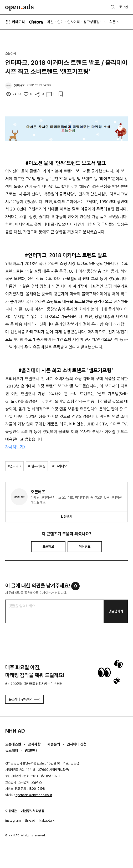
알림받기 (66, 517)
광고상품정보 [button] (93, 22)
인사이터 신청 (77, 744)
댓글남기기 (116, 611)
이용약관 (11, 811)
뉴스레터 (12, 751)
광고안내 (31, 751)
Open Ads (19, 7)
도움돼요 (48, 546)
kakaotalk (47, 820)
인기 (60, 22)
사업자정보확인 (59, 770)
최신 (50, 22)
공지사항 (34, 744)
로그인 (123, 7)
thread (30, 820)
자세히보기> (15, 447)
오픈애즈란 (13, 744)
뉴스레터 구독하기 (24, 699)
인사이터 (74, 22)
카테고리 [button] (15, 22)
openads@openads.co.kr (34, 795)
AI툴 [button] (112, 22)
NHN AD (15, 731)
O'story (36, 22)
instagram (13, 820)
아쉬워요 (85, 546)
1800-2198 (37, 789)
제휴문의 (54, 744)
